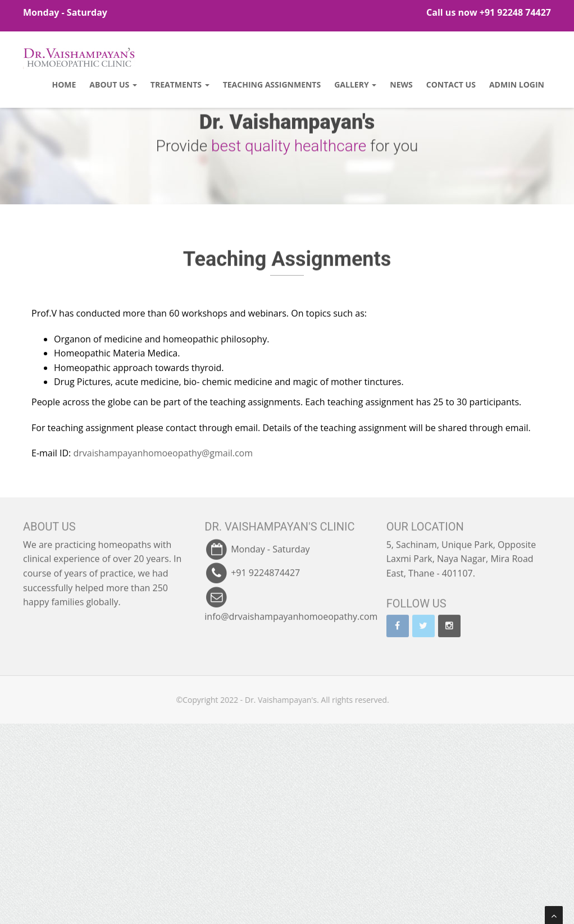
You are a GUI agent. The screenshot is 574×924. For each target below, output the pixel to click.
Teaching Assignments (272, 84)
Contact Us (451, 84)
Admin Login (517, 84)
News (401, 84)
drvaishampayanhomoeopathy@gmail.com (163, 436)
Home (64, 84)
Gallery (355, 84)
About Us (113, 84)
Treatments (180, 84)
